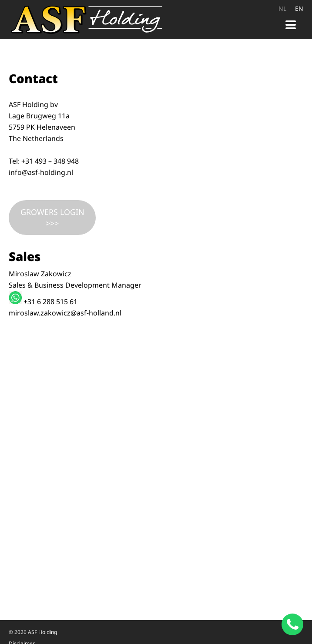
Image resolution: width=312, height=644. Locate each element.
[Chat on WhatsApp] (292, 624)
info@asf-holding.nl (41, 172)
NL (282, 8)
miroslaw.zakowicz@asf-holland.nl (65, 313)
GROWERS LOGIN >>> (52, 218)
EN (299, 8)
